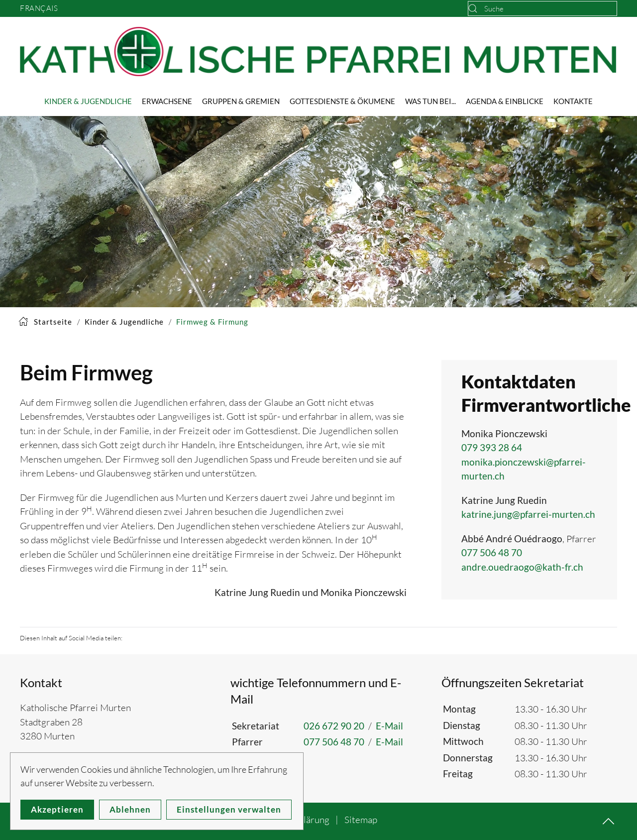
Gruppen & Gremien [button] (241, 101)
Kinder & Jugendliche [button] (88, 101)
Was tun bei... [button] (430, 101)
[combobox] (542, 8)
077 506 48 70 (492, 552)
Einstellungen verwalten (229, 809)
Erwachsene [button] (167, 101)
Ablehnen (130, 809)
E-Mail (389, 726)
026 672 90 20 (334, 726)
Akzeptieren (57, 809)
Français (39, 8)
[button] (608, 821)
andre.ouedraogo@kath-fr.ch (522, 567)
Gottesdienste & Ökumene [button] (342, 101)
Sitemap (361, 820)
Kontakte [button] (573, 101)
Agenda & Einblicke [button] (505, 101)
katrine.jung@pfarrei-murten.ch (528, 514)
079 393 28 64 (492, 447)
